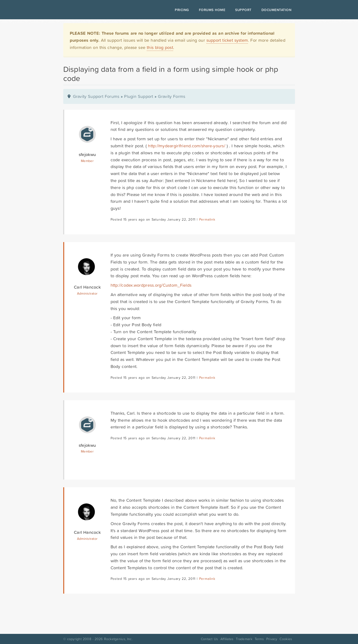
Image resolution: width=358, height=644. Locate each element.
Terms (259, 639)
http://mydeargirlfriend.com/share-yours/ (187, 146)
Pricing (182, 10)
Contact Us (209, 639)
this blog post (160, 47)
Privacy (272, 639)
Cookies (286, 639)
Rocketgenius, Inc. (118, 639)
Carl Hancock (87, 287)
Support (243, 10)
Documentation (277, 10)
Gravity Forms (172, 96)
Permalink (207, 219)
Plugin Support (139, 96)
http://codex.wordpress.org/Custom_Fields (151, 285)
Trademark (244, 639)
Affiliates (227, 639)
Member (87, 161)
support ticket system (227, 40)
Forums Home (212, 10)
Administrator (87, 293)
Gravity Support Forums (96, 96)
